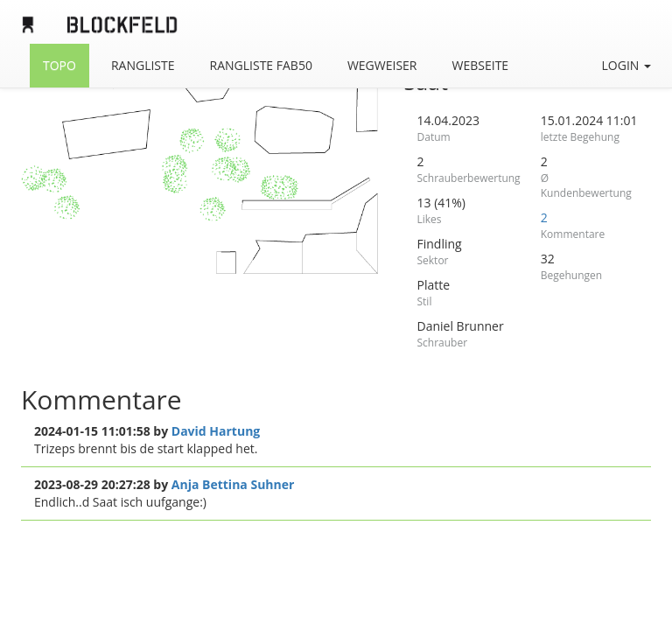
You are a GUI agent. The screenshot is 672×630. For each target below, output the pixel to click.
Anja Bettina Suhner (233, 484)
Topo (59, 65)
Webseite (481, 65)
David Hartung (216, 431)
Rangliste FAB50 (261, 65)
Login (626, 65)
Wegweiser (382, 65)
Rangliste (143, 65)
